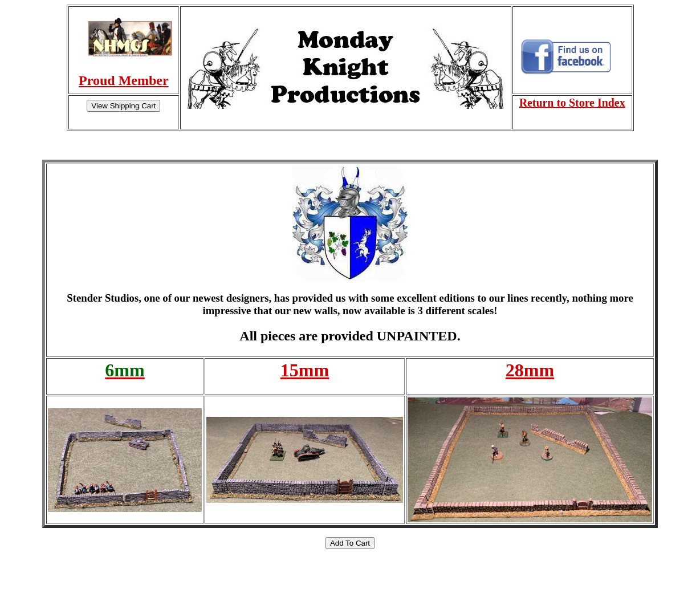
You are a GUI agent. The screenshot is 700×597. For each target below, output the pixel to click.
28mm (530, 370)
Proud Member (124, 80)
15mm (305, 370)
